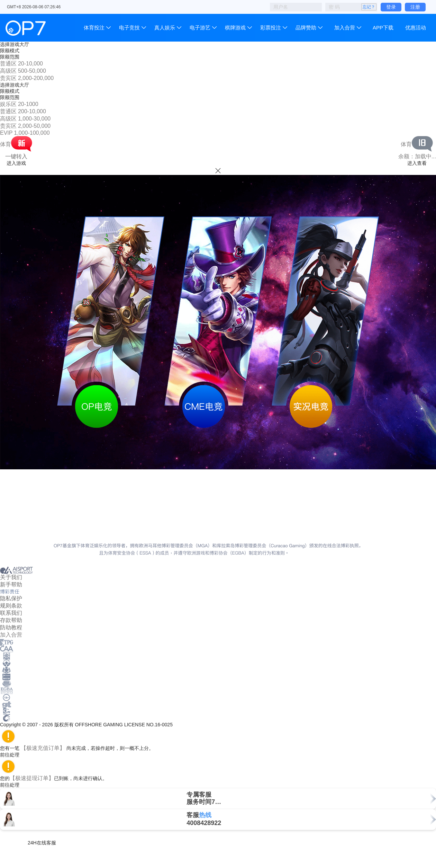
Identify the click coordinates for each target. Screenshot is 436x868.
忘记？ (369, 7)
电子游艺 (200, 28)
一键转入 (16, 156)
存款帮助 (11, 620)
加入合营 (345, 28)
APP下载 (383, 28)
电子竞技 (129, 28)
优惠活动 (416, 28)
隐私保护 (11, 598)
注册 (415, 7)
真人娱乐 (165, 28)
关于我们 (11, 577)
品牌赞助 (306, 28)
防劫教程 (11, 627)
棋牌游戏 (235, 28)
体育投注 (95, 28)
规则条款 (11, 606)
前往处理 (13, 755)
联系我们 (11, 613)
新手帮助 (11, 584)
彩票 (271, 28)
